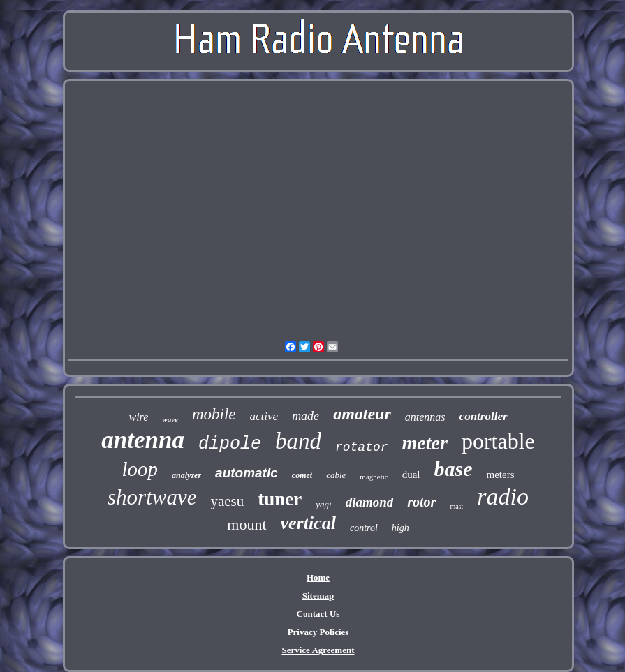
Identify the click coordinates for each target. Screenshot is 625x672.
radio (503, 496)
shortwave (152, 497)
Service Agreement (318, 650)
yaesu (227, 501)
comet (302, 475)
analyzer (186, 475)
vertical (308, 523)
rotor (421, 502)
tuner (280, 499)
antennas (425, 417)
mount (247, 524)
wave (170, 419)
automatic (247, 473)
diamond (370, 502)
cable (336, 475)
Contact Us (318, 614)
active (264, 416)
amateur (362, 414)
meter (425, 443)
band (298, 441)
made (306, 416)
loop (140, 469)
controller (484, 416)
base (453, 469)
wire (138, 417)
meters (500, 475)
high (400, 528)
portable (498, 441)
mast (456, 506)
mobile (214, 414)
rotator (362, 447)
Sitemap (318, 596)
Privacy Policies (318, 632)
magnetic (374, 477)
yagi (323, 504)
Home (318, 577)
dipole (230, 444)
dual (411, 475)
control (364, 528)
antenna (143, 440)
